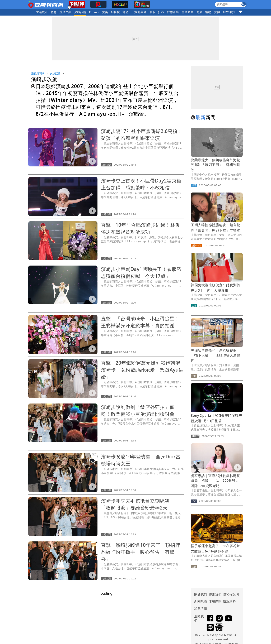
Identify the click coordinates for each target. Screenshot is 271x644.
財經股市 (42, 12)
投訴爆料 (229, 601)
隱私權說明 (230, 594)
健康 (199, 12)
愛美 (105, 12)
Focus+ (94, 12)
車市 (152, 12)
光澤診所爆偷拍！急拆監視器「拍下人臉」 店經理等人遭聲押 (216, 356)
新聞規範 (201, 601)
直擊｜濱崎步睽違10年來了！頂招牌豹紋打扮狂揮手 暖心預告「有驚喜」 (141, 552)
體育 (54, 12)
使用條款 (215, 601)
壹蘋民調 (66, 12)
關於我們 (201, 594)
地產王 (127, 12)
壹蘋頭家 (188, 12)
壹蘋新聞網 (38, 73)
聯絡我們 (215, 594)
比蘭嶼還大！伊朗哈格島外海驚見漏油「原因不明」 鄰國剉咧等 (216, 165)
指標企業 (173, 12)
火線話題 (80, 12)
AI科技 (115, 12)
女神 (217, 12)
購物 (208, 12)
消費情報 (201, 608)
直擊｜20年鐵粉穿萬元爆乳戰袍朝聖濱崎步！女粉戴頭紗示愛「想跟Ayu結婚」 (142, 370)
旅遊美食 (141, 12)
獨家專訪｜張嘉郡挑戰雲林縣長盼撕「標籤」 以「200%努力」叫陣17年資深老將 (217, 481)
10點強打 (229, 12)
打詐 (161, 12)
